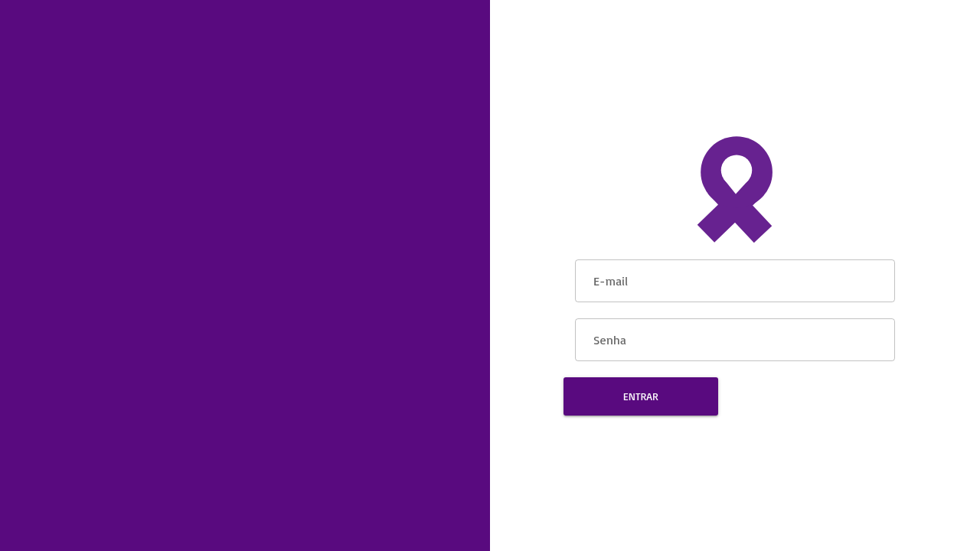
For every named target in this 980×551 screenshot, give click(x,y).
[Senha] (735, 337)
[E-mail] (735, 279)
